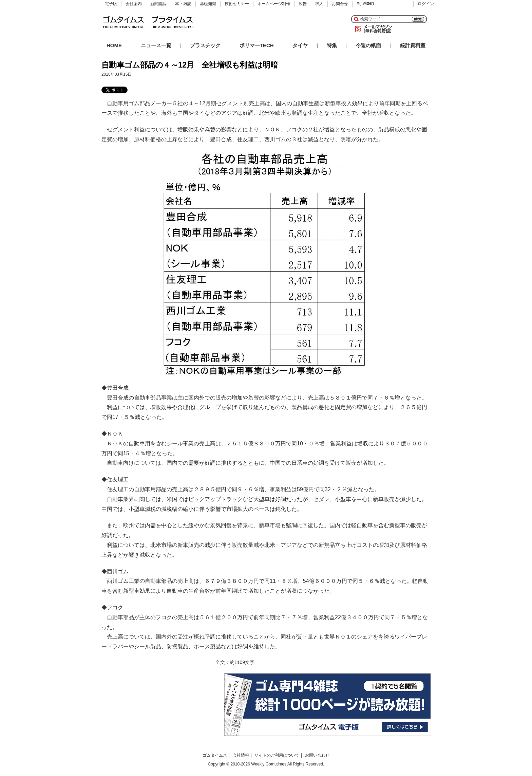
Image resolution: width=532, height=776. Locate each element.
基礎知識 (208, 4)
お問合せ (340, 4)
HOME (114, 45)
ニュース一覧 (156, 45)
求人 (319, 4)
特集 (332, 45)
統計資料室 (413, 45)
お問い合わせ (317, 755)
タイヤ (300, 45)
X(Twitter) (365, 3)
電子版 (111, 4)
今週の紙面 (368, 45)
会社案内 (134, 4)
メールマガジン (372, 29)
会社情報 (241, 755)
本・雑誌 (183, 4)
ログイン (426, 4)
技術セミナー (237, 4)
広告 (303, 4)
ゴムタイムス (215, 755)
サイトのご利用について (277, 755)
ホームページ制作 (274, 4)
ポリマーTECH (257, 45)
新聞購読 (158, 4)
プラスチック (205, 45)
